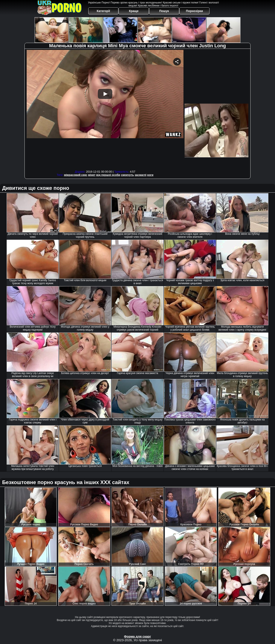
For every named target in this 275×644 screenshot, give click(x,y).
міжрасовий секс (76, 175)
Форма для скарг (137, 636)
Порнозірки (195, 11)
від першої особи (108, 175)
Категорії (103, 11)
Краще (134, 11)
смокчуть (127, 175)
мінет (92, 175)
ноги (150, 175)
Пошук (164, 11)
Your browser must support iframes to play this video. (105, 109)
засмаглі (141, 175)
